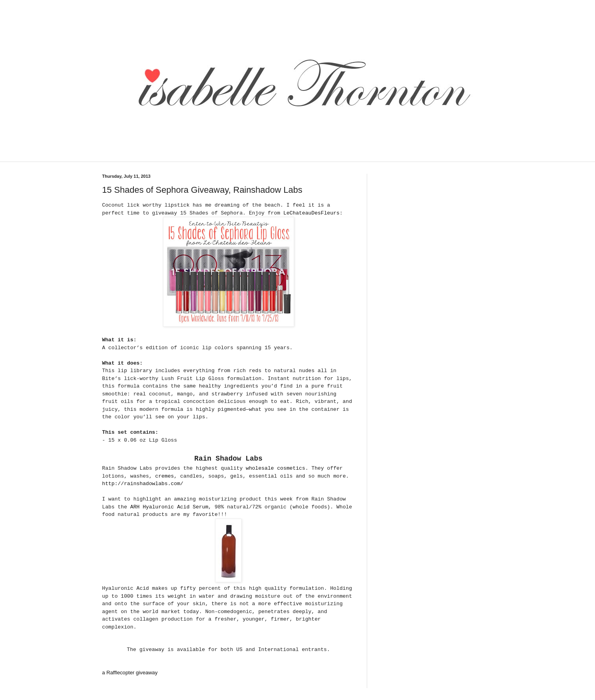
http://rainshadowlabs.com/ (143, 484)
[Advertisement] (240, 157)
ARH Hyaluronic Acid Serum (169, 507)
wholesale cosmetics (276, 468)
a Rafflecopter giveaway (130, 673)
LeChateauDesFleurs (312, 213)
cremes (164, 476)
